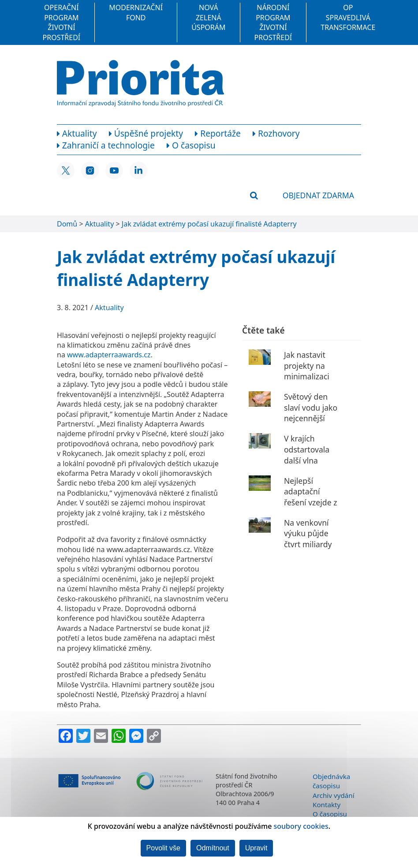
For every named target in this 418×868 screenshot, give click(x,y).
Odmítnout (213, 848)
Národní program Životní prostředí (273, 22)
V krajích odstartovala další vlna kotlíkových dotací (307, 460)
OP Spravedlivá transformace (348, 17)
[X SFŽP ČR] (66, 171)
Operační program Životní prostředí (62, 22)
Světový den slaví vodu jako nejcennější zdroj (311, 413)
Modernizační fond (136, 12)
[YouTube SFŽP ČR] (114, 171)
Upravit (256, 848)
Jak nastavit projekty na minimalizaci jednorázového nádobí (311, 377)
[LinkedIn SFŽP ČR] (138, 171)
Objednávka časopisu (331, 781)
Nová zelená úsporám (208, 17)
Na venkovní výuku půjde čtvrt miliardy (308, 533)
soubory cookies (301, 826)
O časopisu (330, 814)
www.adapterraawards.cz (109, 355)
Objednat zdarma (318, 195)
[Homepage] (140, 83)
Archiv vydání (334, 795)
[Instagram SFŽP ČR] (90, 171)
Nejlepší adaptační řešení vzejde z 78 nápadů (310, 497)
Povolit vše (163, 848)
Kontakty (327, 805)
